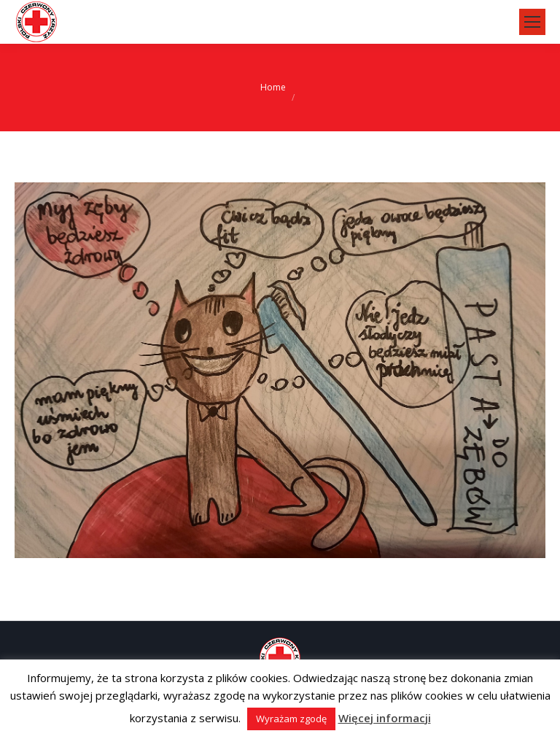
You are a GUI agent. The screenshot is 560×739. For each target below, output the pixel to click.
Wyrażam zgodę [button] (291, 719)
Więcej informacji (385, 718)
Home (273, 87)
